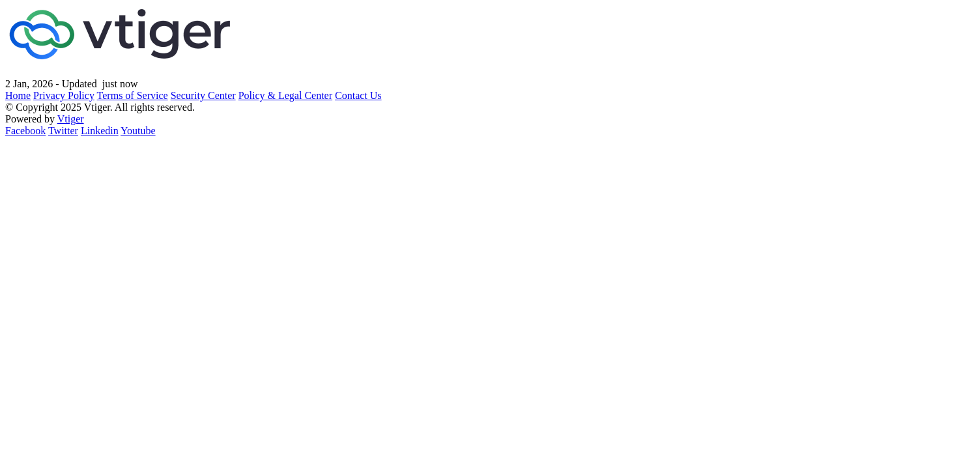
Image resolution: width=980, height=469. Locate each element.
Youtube (138, 131)
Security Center (203, 95)
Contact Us (358, 95)
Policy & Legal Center (285, 95)
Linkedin (100, 131)
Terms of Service (133, 95)
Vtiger (71, 119)
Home (18, 95)
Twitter (63, 131)
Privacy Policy (64, 95)
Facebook (25, 131)
